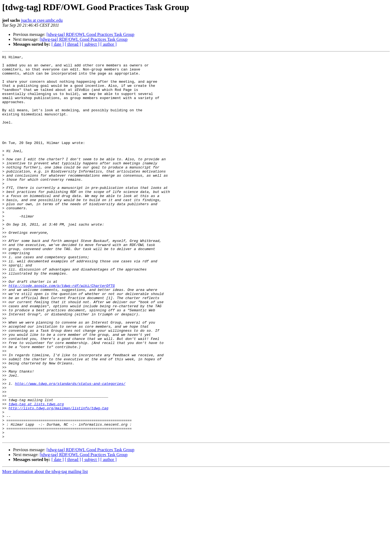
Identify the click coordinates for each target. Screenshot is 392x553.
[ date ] (58, 44)
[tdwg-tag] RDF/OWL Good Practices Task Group (91, 34)
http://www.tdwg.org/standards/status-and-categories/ (70, 450)
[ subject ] (91, 44)
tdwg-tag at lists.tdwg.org (36, 474)
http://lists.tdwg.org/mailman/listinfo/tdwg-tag (58, 479)
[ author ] (109, 44)
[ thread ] (73, 44)
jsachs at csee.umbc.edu (42, 20)
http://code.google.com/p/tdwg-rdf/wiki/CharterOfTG (62, 332)
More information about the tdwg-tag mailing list (45, 548)
